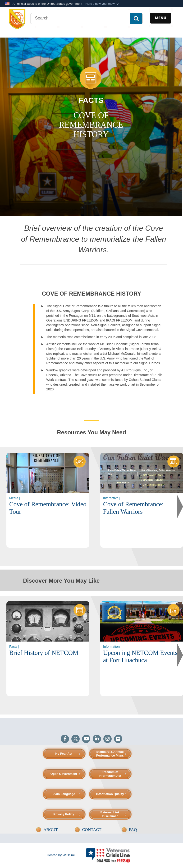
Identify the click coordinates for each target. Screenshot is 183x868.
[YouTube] (86, 739)
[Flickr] (118, 739)
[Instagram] (108, 739)
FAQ (133, 830)
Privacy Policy (64, 814)
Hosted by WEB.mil (61, 855)
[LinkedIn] (97, 739)
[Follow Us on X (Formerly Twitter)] (75, 739)
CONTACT (92, 830)
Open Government (64, 774)
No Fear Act (64, 754)
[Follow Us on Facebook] (65, 739)
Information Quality (110, 794)
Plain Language (64, 794)
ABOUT (50, 830)
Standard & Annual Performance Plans (110, 754)
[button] (103, 4)
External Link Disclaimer (110, 814)
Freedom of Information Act (110, 774)
